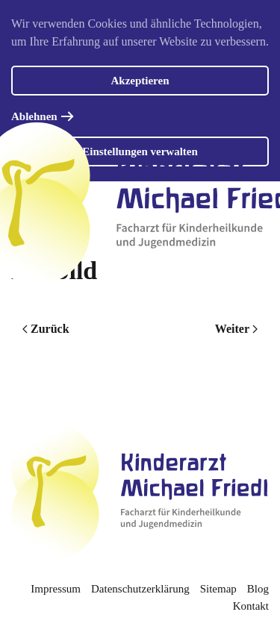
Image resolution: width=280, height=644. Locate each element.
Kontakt (251, 606)
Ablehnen (34, 116)
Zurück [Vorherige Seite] (46, 329)
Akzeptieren (140, 81)
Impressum (56, 589)
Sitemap (218, 589)
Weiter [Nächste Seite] (236, 329)
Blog (258, 589)
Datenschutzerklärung (140, 589)
